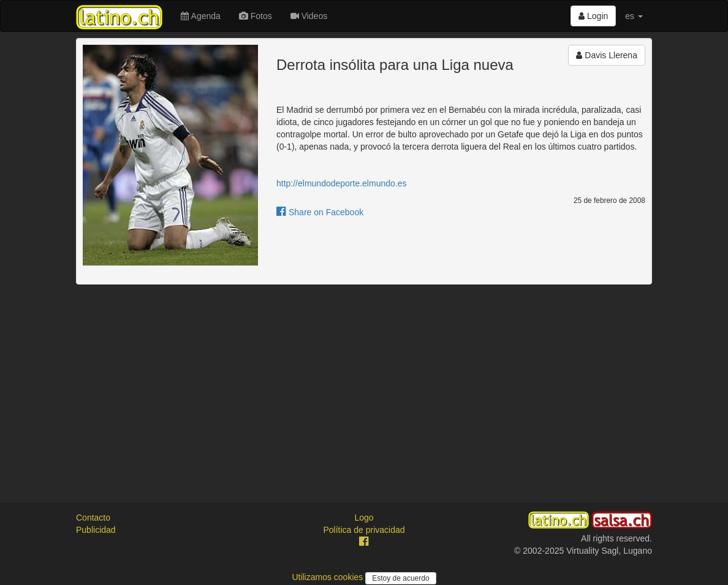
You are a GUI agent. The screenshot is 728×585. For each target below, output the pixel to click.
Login (593, 16)
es (634, 16)
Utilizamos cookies (328, 577)
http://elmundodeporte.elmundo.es (341, 183)
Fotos (256, 16)
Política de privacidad (364, 530)
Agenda (200, 16)
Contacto (93, 518)
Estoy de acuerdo (400, 578)
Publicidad (96, 530)
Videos (309, 16)
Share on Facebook (320, 212)
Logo (364, 518)
